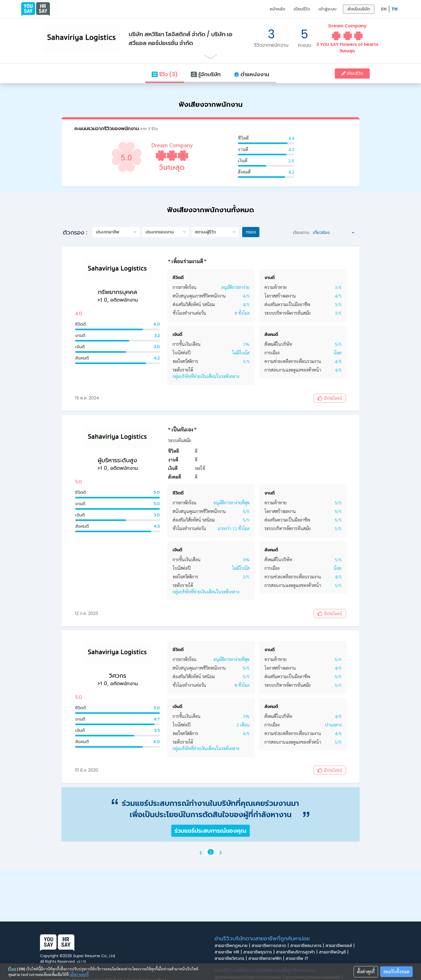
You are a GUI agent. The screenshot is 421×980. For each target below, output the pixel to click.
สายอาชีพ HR (229, 952)
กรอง (251, 232)
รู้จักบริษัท (206, 74)
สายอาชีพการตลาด (271, 946)
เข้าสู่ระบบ (328, 9)
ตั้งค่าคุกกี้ (366, 972)
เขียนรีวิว (302, 9)
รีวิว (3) (165, 74)
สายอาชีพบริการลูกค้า (297, 952)
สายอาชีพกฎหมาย (233, 946)
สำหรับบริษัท (359, 9)
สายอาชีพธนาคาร (308, 946)
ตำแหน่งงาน (251, 74)
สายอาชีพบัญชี (334, 952)
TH (395, 9)
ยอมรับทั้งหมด (396, 972)
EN (384, 9)
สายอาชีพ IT (299, 959)
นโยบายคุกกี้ (79, 974)
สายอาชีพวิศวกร (231, 959)
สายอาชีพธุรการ (260, 952)
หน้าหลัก (277, 9)
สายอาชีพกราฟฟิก (267, 959)
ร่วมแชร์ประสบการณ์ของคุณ (210, 831)
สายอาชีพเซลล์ (341, 946)
